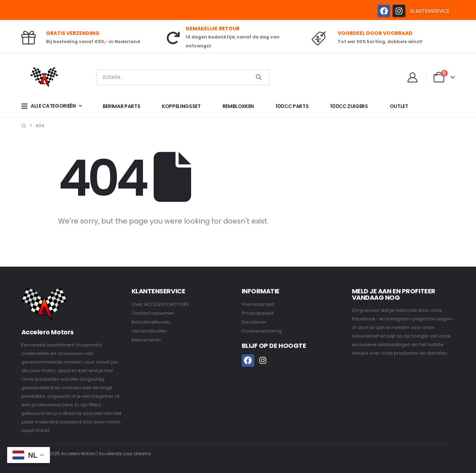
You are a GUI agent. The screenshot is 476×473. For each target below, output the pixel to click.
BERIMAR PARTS (121, 106)
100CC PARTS (292, 106)
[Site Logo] (44, 77)
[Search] (259, 77)
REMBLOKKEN (238, 106)
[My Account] (413, 77)
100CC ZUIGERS (349, 106)
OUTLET (399, 106)
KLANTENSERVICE (430, 11)
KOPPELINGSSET (181, 106)
